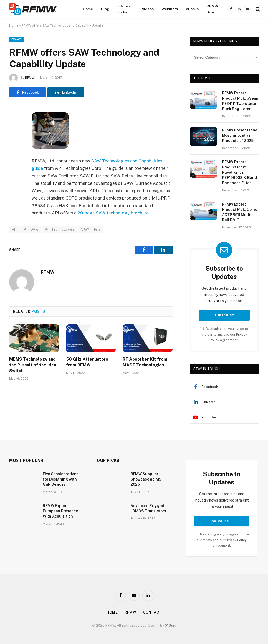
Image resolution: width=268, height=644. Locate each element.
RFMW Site (212, 9)
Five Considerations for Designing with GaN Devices (61, 479)
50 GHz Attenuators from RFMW (87, 362)
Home (88, 9)
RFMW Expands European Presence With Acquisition (60, 511)
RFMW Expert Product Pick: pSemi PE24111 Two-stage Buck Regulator (240, 101)
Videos (148, 9)
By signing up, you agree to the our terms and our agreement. (224, 334)
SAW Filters (91, 229)
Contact (152, 612)
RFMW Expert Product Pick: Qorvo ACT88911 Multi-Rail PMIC (240, 212)
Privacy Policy (236, 540)
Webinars (170, 9)
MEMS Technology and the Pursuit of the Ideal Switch (33, 365)
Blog (105, 9)
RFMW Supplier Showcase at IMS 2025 (146, 479)
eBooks (192, 9)
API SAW (31, 229)
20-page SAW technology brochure (113, 213)
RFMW (30, 78)
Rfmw (130, 612)
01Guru (171, 625)
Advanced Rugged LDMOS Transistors (148, 508)
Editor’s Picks (124, 9)
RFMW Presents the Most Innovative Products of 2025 (240, 135)
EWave (17, 39)
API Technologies (60, 229)
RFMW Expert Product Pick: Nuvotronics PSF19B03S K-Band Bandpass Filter (239, 172)
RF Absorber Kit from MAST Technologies (145, 362)
